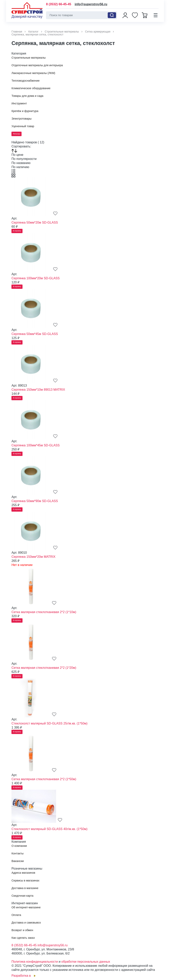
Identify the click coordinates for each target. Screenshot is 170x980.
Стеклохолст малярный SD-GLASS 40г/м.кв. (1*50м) (49, 829)
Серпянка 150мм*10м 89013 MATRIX (38, 390)
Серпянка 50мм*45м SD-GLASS (35, 334)
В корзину (17, 231)
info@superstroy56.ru (91, 4)
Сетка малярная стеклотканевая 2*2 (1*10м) (44, 612)
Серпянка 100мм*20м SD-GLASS (36, 278)
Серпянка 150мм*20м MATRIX (33, 557)
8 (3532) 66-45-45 (59, 4)
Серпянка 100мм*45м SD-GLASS (36, 445)
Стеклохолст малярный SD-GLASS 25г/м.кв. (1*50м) (49, 723)
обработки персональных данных (86, 961)
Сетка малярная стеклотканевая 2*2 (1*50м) (44, 779)
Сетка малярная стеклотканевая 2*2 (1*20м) (44, 668)
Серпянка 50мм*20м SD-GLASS (35, 222)
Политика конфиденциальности (35, 961)
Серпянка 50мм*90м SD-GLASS (35, 501)
